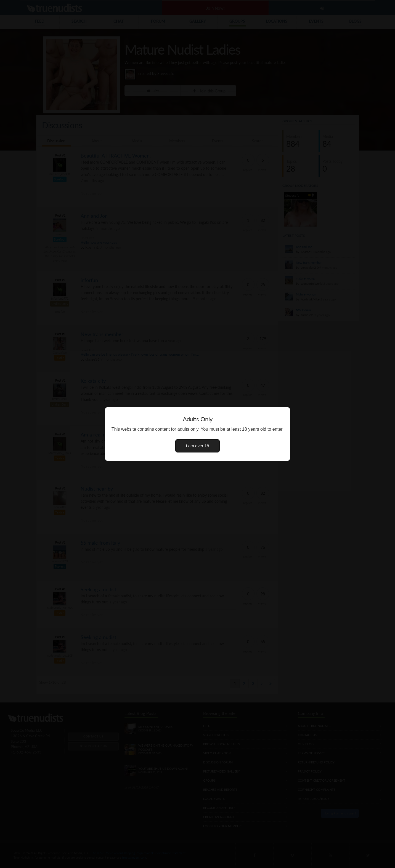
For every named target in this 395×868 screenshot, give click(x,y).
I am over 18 (198, 446)
